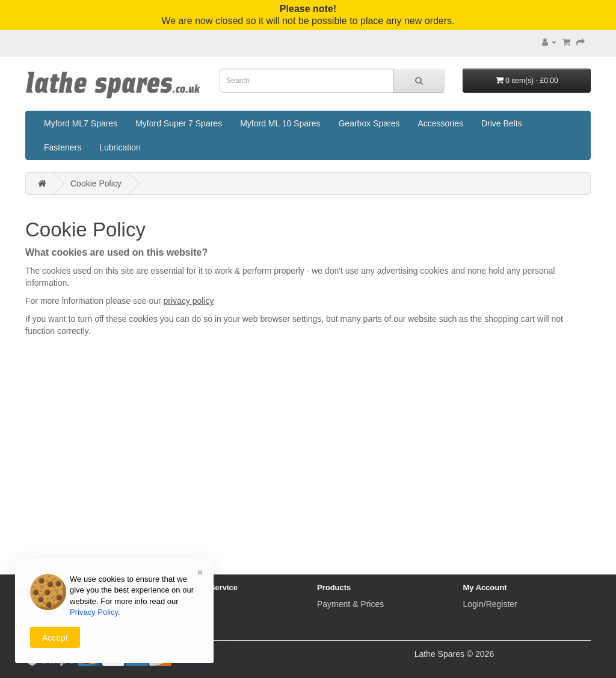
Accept (55, 638)
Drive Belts (502, 123)
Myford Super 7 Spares (179, 123)
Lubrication (120, 147)
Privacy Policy (94, 612)
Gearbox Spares (369, 123)
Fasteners (63, 147)
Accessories (440, 123)
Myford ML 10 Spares (280, 123)
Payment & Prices (350, 604)
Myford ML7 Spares (81, 123)
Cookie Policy (96, 183)
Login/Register (490, 604)
